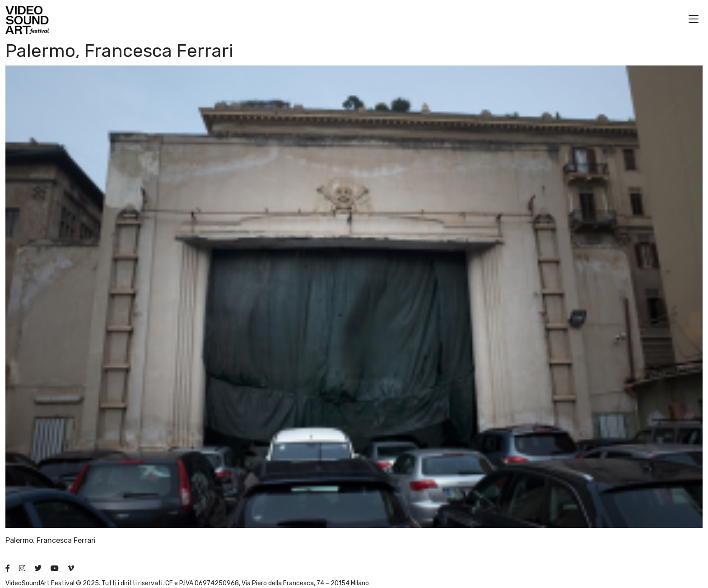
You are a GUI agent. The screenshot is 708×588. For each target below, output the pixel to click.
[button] (694, 20)
